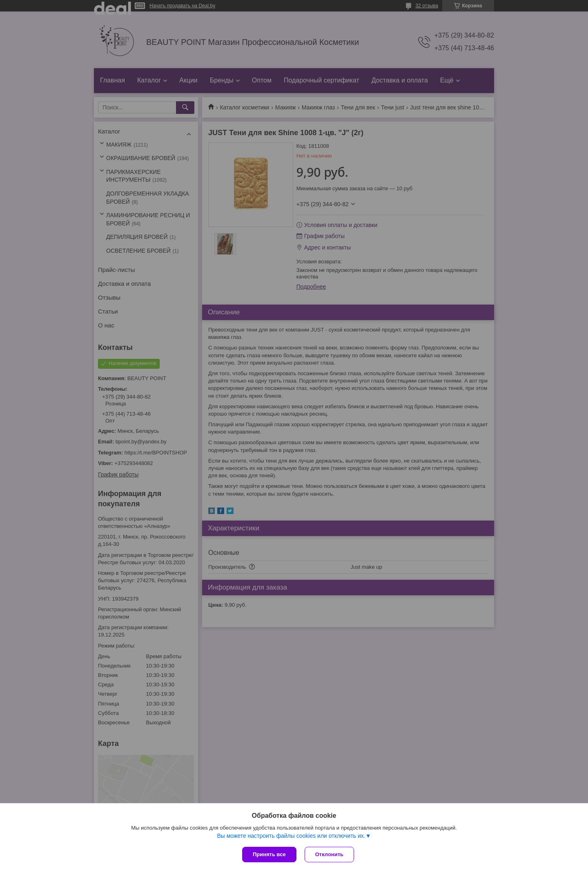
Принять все (269, 854)
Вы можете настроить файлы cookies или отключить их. (291, 836)
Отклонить (329, 854)
